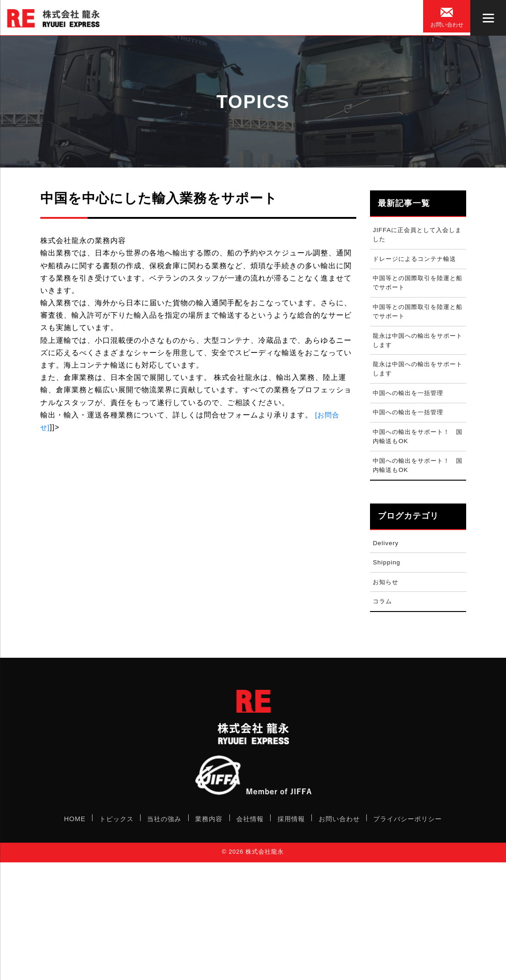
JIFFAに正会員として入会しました (417, 236)
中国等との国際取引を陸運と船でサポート (418, 287)
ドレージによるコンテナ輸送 (418, 261)
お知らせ (387, 604)
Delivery (387, 563)
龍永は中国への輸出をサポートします (418, 349)
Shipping (388, 583)
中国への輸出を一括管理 (411, 406)
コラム (384, 625)
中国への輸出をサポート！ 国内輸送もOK (418, 452)
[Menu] (488, 18)
